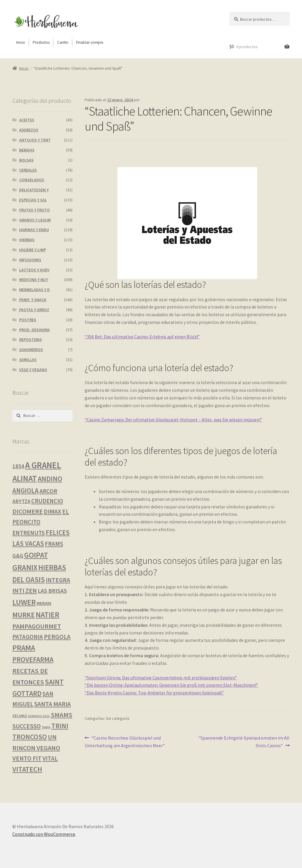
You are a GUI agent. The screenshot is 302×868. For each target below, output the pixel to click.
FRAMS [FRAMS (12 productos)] (54, 544)
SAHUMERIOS (31, 350)
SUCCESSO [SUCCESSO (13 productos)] (27, 726)
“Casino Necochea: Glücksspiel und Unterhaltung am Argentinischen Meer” (125, 741)
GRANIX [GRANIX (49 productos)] (25, 567)
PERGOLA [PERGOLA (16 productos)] (57, 637)
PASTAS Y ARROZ (34, 310)
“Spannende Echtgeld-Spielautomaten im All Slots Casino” (244, 741)
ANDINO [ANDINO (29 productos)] (50, 479)
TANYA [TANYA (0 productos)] (46, 727)
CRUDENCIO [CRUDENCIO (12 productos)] (47, 501)
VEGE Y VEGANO (33, 370)
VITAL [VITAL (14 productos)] (50, 758)
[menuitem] (21, 43)
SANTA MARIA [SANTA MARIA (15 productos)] (52, 704)
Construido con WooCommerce (44, 834)
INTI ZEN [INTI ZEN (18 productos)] (25, 590)
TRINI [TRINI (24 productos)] (60, 726)
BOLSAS (26, 160)
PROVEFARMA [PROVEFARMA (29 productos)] (33, 659)
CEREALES (28, 170)
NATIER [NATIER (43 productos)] (47, 615)
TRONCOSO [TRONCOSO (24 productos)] (30, 737)
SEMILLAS (28, 360)
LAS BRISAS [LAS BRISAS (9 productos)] (52, 591)
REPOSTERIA (31, 340)
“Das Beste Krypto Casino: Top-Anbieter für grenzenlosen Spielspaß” (154, 693)
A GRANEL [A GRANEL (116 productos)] (43, 465)
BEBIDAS (27, 150)
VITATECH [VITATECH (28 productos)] (27, 769)
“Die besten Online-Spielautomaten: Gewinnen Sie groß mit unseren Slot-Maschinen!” (171, 685)
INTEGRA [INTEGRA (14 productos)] (58, 580)
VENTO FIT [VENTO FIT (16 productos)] (27, 758)
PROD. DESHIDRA (35, 330)
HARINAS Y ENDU (34, 230)
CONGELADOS (32, 180)
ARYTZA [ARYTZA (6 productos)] (21, 501)
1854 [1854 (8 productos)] (18, 466)
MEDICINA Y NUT (34, 280)
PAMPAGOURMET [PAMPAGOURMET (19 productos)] (37, 626)
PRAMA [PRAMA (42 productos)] (24, 648)
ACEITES (27, 120)
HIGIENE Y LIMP (33, 250)
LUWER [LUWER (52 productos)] (24, 602)
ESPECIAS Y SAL (33, 200)
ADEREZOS (29, 130)
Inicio (24, 68)
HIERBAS (27, 240)
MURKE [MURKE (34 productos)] (24, 615)
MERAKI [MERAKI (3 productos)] (44, 603)
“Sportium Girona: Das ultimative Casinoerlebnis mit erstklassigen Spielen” (161, 678)
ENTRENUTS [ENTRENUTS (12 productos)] (29, 533)
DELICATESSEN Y (34, 190)
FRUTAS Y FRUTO (35, 210)
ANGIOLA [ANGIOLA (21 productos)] (26, 491)
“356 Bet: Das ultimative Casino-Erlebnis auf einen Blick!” (142, 337)
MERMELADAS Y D (35, 290)
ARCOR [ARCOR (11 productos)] (48, 491)
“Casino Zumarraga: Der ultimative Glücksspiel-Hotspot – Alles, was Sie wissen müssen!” (173, 420)
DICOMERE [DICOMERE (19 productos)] (28, 511)
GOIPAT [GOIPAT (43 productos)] (36, 555)
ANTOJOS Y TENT (35, 140)
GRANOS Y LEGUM (35, 220)
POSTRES (28, 320)
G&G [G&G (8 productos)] (18, 556)
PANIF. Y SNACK (33, 300)
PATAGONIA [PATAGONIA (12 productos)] (28, 637)
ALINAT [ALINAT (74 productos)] (25, 478)
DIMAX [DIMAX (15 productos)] (52, 511)
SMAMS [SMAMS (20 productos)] (61, 715)
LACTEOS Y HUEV (34, 270)
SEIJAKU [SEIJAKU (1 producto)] (20, 716)
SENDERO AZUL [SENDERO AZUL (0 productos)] (39, 716)
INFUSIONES (30, 260)
